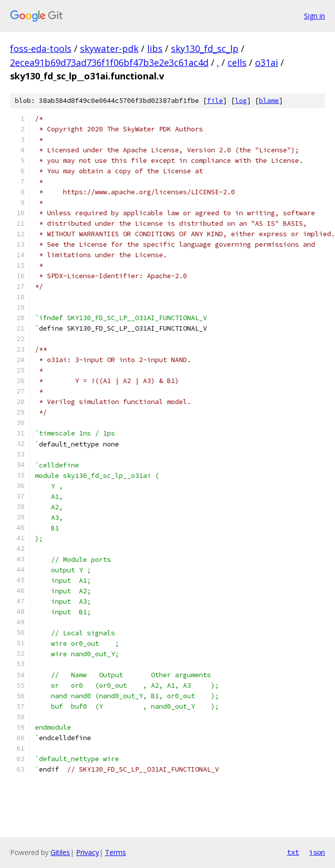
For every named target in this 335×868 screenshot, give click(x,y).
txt (293, 852)
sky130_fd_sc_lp (205, 48)
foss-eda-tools (41, 48)
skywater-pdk (109, 48)
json (317, 852)
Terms (115, 852)
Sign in (314, 16)
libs (155, 48)
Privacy (87, 852)
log (241, 101)
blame (269, 101)
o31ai (266, 62)
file (215, 101)
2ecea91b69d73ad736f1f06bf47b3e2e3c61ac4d (109, 62)
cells (237, 62)
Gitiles (60, 852)
